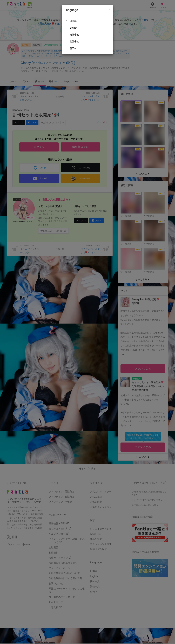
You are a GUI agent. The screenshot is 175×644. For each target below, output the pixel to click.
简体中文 (74, 35)
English (73, 28)
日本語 (73, 21)
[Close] (110, 9)
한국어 (73, 48)
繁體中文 (74, 41)
